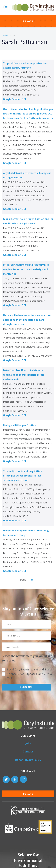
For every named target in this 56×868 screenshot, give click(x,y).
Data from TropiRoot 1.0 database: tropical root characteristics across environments (24, 375)
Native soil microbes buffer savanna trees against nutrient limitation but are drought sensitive (27, 320)
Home (5, 35)
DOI (24, 99)
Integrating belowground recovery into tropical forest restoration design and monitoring (26, 269)
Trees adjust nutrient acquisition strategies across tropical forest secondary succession (23, 476)
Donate (28, 21)
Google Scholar (12, 99)
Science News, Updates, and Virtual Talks (30, 676)
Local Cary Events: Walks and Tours (30, 669)
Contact (28, 751)
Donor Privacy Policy (28, 760)
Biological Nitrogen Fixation (20, 425)
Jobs (28, 743)
